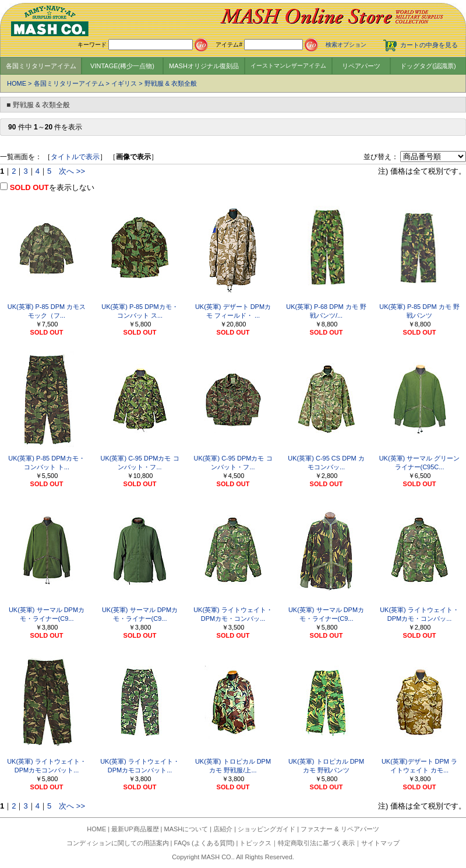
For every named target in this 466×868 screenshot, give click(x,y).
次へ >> (72, 171)
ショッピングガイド (266, 829)
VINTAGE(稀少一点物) (122, 66)
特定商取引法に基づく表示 (316, 843)
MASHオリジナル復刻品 (204, 66)
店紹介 (223, 829)
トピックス (255, 843)
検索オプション (346, 45)
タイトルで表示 (75, 157)
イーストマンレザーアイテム (288, 66)
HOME (17, 83)
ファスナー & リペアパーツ (340, 829)
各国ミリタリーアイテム (41, 66)
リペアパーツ (361, 66)
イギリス (124, 83)
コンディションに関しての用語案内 (118, 843)
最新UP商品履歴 (135, 829)
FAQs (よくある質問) (204, 843)
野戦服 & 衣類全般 (171, 83)
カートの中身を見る (429, 45)
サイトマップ (380, 843)
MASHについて (186, 829)
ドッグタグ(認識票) (428, 66)
